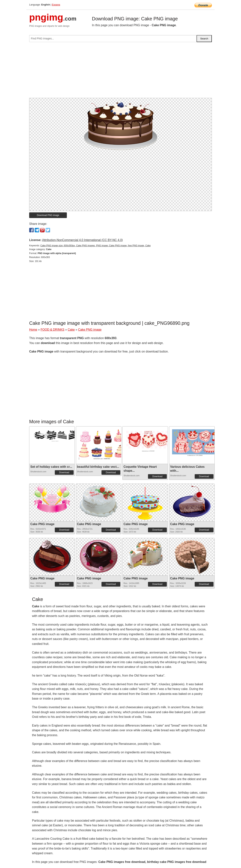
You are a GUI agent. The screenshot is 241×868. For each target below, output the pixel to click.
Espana (56, 5)
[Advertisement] (120, 71)
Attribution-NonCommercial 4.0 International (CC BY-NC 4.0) (82, 240)
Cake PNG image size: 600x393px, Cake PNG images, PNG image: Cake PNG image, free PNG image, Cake (95, 246)
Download (64, 472)
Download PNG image (48, 215)
